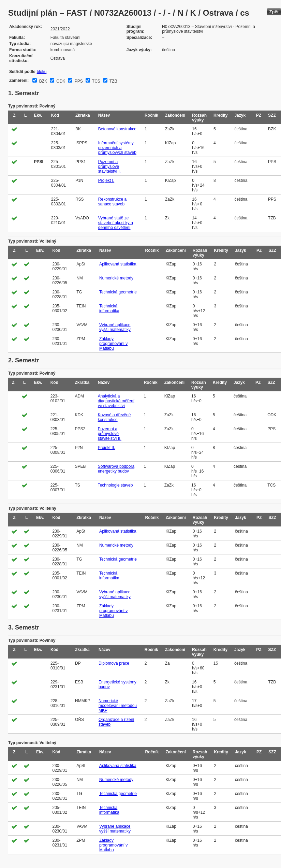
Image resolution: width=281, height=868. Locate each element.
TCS (96, 81)
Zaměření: (19, 81)
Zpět (274, 12)
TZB (113, 81)
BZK (42, 81)
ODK (60, 81)
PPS (78, 81)
